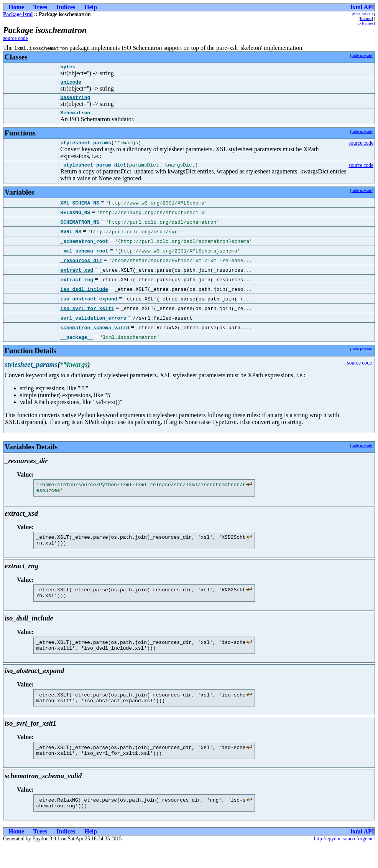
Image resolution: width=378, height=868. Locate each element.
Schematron (75, 117)
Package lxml (18, 14)
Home (16, 7)
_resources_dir (81, 267)
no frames (365, 23)
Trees (40, 7)
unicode (71, 84)
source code (16, 38)
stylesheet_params (86, 148)
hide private (363, 14)
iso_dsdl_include (84, 296)
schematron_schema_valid (94, 334)
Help (91, 7)
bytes (68, 68)
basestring (75, 101)
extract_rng (77, 286)
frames (366, 18)
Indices (66, 7)
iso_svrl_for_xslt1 (87, 315)
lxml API (362, 7)
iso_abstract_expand (89, 305)
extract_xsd (77, 277)
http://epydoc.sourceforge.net (344, 862)
